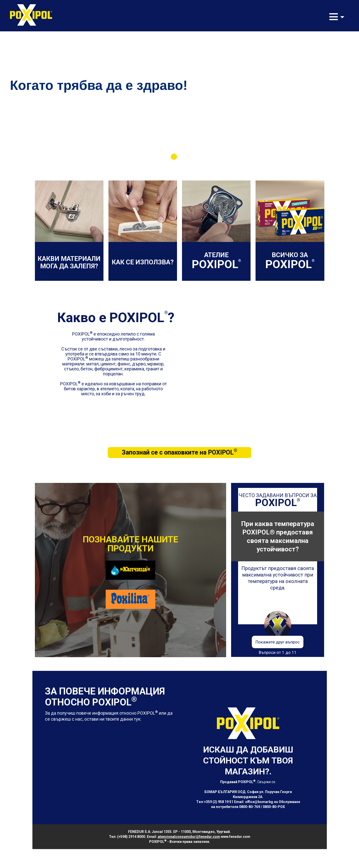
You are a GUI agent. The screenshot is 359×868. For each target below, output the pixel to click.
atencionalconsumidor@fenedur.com (189, 837)
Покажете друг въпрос (278, 642)
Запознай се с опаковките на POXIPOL (179, 452)
